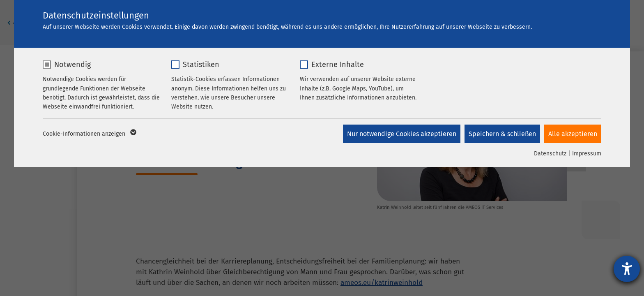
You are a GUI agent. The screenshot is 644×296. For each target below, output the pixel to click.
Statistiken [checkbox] (201, 65)
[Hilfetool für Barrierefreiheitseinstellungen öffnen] (627, 269)
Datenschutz (550, 154)
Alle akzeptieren (573, 134)
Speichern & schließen (502, 134)
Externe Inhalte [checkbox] (338, 65)
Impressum (587, 154)
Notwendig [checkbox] (72, 65)
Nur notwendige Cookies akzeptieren (402, 134)
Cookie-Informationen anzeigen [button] (89, 134)
